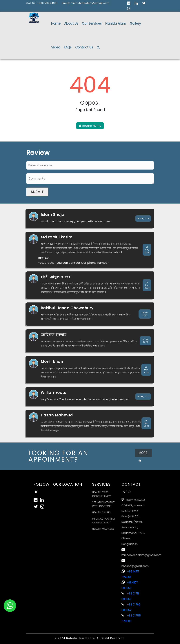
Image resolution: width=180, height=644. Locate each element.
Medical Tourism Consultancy (103, 521)
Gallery (135, 23)
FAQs (68, 47)
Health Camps (101, 512)
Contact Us (84, 47)
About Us (71, 23)
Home (56, 23)
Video (56, 47)
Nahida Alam (116, 23)
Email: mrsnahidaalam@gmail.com (86, 3)
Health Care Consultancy (101, 494)
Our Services (92, 23)
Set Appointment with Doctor (103, 504)
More (143, 454)
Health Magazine (103, 529)
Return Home (90, 126)
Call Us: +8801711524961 (42, 3)
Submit (37, 192)
